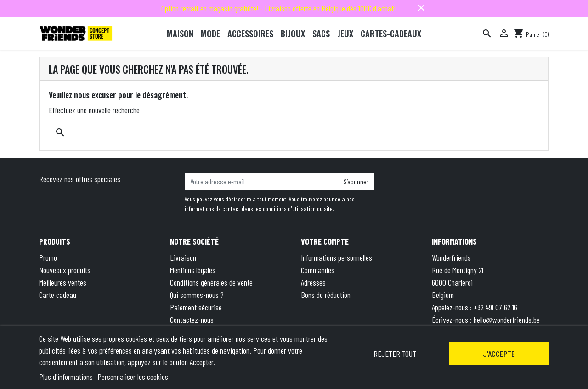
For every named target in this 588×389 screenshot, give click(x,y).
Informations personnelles (336, 257)
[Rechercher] (487, 34)
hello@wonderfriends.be (507, 320)
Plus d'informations (66, 377)
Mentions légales (193, 270)
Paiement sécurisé (196, 307)
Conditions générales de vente (211, 282)
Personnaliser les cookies (133, 377)
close (421, 8)
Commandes (318, 270)
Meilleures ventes (63, 282)
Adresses (313, 282)
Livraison (183, 257)
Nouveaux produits (65, 270)
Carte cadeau (58, 295)
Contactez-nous (192, 320)
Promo (48, 257)
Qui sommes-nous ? (197, 295)
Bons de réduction (326, 295)
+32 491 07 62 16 (495, 307)
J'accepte (499, 354)
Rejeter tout (395, 354)
